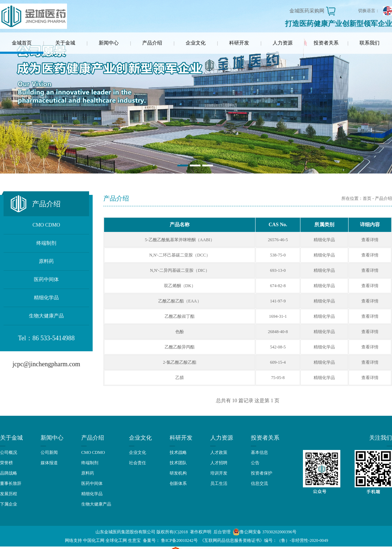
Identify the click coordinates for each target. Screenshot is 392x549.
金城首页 (22, 43)
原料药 (46, 261)
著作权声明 (201, 532)
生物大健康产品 (46, 316)
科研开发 (239, 43)
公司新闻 (49, 452)
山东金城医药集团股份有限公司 (125, 532)
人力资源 (283, 43)
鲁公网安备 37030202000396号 (265, 532)
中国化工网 (94, 540)
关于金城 (65, 43)
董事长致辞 (11, 483)
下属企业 (9, 504)
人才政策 (219, 452)
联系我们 (370, 43)
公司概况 (9, 452)
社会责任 (138, 463)
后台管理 (222, 532)
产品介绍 (152, 43)
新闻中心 (109, 43)
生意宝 (134, 540)
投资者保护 (262, 473)
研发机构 (178, 473)
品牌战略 (9, 473)
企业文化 (196, 43)
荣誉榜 (6, 463)
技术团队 (178, 463)
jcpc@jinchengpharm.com (46, 364)
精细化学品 (46, 298)
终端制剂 (46, 243)
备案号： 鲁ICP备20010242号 (170, 540)
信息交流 (259, 483)
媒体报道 (49, 463)
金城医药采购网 (307, 11)
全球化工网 (116, 540)
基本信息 (259, 452)
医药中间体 (46, 279)
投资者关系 (326, 43)
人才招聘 (219, 463)
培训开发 (219, 473)
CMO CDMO (46, 225)
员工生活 (219, 483)
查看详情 (370, 240)
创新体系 (178, 483)
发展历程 (9, 494)
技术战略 (178, 452)
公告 (255, 463)
